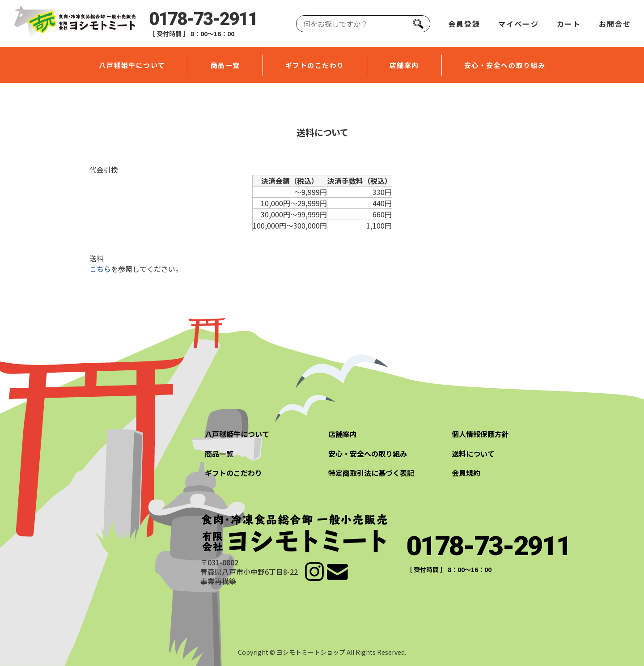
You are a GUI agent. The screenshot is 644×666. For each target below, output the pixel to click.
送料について (473, 454)
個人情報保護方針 (480, 434)
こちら (100, 269)
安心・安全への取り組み (505, 65)
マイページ (518, 24)
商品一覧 (225, 65)
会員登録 (464, 24)
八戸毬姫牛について (132, 65)
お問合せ (615, 24)
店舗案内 (404, 65)
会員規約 (466, 473)
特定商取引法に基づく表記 (371, 473)
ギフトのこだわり (315, 65)
